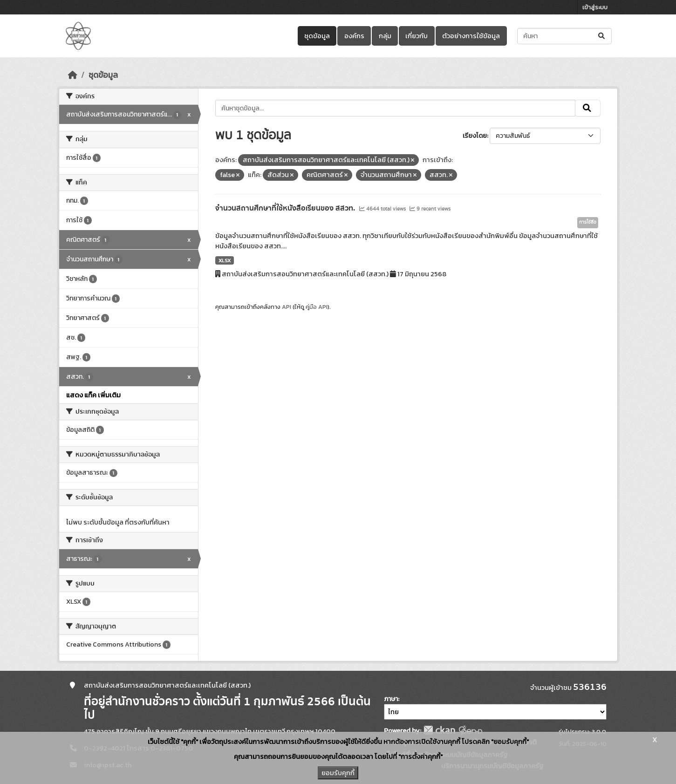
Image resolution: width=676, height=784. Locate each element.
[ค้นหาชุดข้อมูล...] (564, 36)
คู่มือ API (317, 307)
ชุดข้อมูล (317, 36)
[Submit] (602, 36)
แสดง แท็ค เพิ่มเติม (93, 395)
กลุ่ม (385, 36)
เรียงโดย (475, 136)
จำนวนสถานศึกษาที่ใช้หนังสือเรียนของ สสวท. (286, 208)
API (287, 307)
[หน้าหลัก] (73, 75)
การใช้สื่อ (588, 222)
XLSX (225, 260)
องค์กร (354, 36)
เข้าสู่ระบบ (595, 7)
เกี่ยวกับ (417, 36)
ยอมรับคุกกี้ (338, 773)
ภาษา (391, 699)
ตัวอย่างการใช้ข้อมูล (471, 36)
